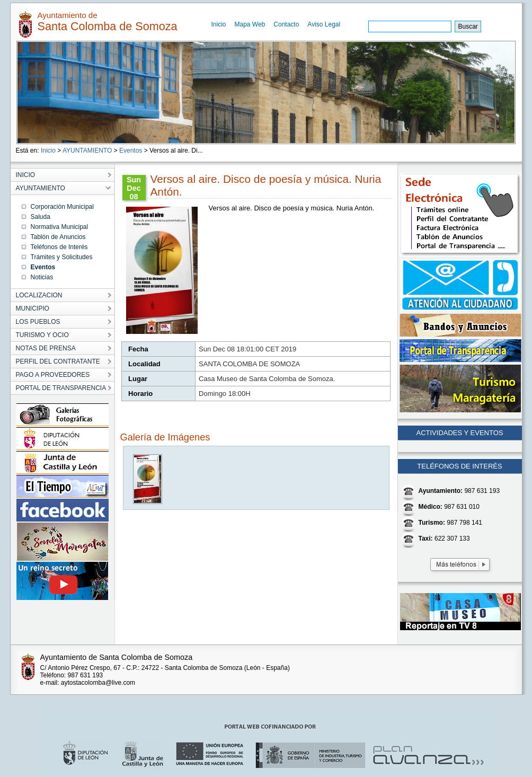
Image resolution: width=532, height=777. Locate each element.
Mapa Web (250, 24)
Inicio (219, 24)
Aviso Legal (324, 24)
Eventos (131, 151)
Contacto (286, 24)
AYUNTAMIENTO (87, 151)
